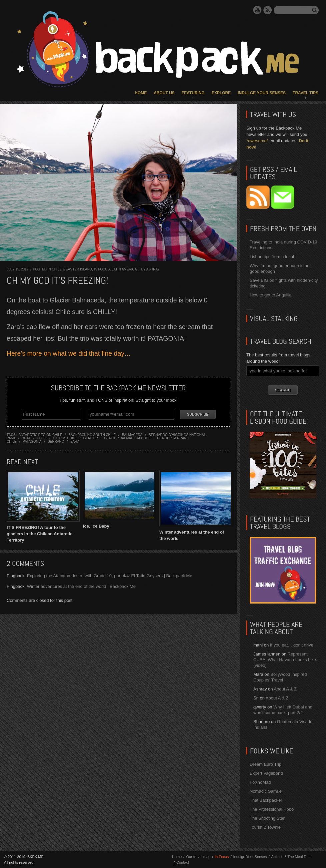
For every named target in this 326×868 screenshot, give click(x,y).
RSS (268, 10)
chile (42, 438)
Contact (183, 862)
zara (75, 441)
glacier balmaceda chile (127, 438)
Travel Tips (305, 93)
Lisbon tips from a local (272, 257)
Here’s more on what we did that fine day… (69, 353)
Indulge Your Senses (262, 93)
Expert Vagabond (266, 773)
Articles (277, 857)
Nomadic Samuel (266, 791)
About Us (164, 93)
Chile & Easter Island (72, 269)
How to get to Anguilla (271, 295)
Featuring (193, 93)
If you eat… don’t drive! (292, 645)
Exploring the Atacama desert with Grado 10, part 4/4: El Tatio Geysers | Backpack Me (110, 576)
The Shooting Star (267, 818)
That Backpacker (266, 800)
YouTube (257, 10)
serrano (56, 441)
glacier (91, 438)
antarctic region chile (40, 434)
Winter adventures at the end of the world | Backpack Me (81, 586)
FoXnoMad (260, 782)
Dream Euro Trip (265, 764)
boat (26, 438)
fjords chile (65, 438)
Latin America (124, 269)
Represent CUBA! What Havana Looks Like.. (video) (286, 660)
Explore (221, 93)
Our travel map (198, 857)
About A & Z (285, 689)
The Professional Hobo (272, 809)
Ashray (153, 269)
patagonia (32, 441)
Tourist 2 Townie (265, 827)
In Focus (102, 269)
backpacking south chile (92, 434)
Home (141, 93)
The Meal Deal (300, 857)
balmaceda (132, 434)
